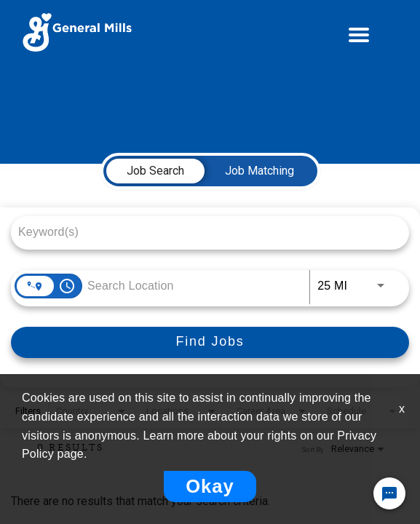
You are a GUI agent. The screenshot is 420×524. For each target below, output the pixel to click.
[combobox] (203, 232)
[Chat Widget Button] (389, 493)
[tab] (155, 171)
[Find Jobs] (210, 342)
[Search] (210, 342)
